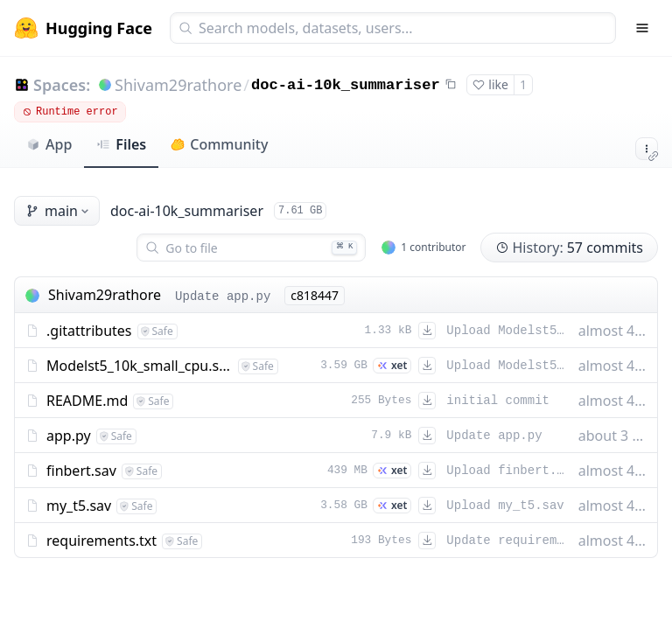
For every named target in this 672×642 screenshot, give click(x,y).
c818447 (315, 295)
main (59, 211)
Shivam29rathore (178, 85)
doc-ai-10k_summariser (346, 85)
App (49, 144)
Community (219, 144)
